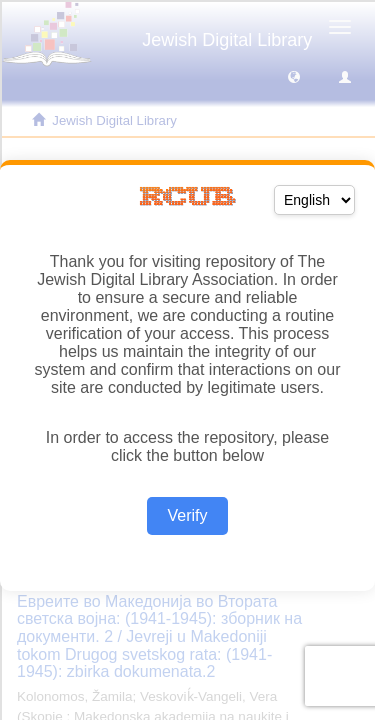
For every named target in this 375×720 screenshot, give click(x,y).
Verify (187, 515)
